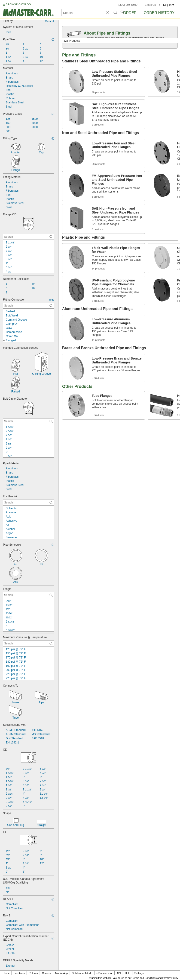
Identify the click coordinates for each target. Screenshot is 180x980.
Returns (33, 973)
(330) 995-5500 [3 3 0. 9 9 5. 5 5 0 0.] (128, 5)
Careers (46, 973)
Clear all (50, 21)
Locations (19, 973)
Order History (159, 13)
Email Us (150, 5)
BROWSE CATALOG (18, 4)
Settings (139, 973)
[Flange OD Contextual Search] (29, 237)
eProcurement (105, 973)
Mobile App (61, 973)
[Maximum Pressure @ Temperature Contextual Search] (29, 644)
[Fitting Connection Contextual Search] (29, 306)
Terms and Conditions (144, 978)
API (119, 973)
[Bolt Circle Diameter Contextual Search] (29, 421)
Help (128, 973)
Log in (169, 5)
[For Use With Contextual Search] (29, 503)
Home (6, 973)
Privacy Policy (170, 978)
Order (130, 13)
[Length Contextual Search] (29, 595)
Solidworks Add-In (82, 973)
